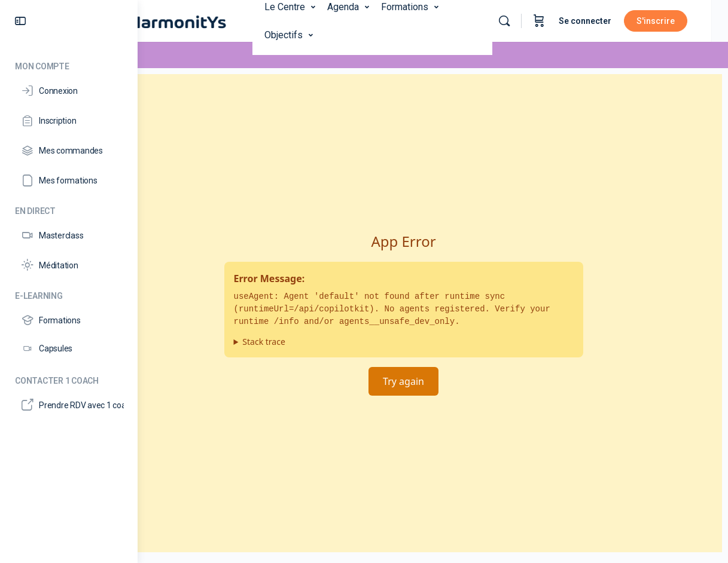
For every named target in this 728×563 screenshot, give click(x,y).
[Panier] (556, 21)
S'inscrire (672, 21)
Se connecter (602, 21)
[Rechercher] (521, 21)
